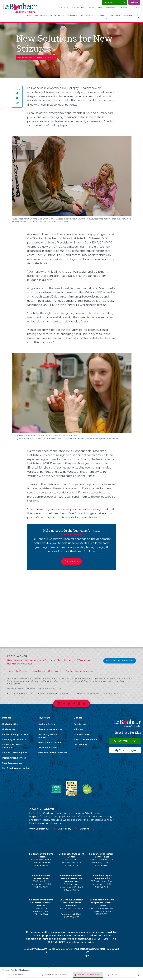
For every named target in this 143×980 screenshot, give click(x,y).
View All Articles (73, 635)
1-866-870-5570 (71, 890)
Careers (137, 8)
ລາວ (91, 949)
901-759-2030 (102, 887)
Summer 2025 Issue (45, 58)
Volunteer (79, 729)
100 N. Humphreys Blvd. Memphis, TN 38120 (102, 861)
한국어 (88, 952)
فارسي (51, 949)
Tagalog (110, 949)
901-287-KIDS (125, 741)
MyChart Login (125, 750)
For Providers (78, 8)
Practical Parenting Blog (15, 753)
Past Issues (39, 671)
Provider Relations (47, 748)
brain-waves (25, 58)
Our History (64, 829)
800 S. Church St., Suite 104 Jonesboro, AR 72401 (71, 911)
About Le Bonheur (45, 660)
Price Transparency (12, 763)
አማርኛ (36, 949)
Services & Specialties (35, 16)
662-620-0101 (102, 914)
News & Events (95, 8)
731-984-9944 (41, 914)
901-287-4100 (41, 887)
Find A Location (10, 724)
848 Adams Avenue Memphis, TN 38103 (41, 861)
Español (28, 949)
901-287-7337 (102, 866)
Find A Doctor (57, 16)
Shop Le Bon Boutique (85, 740)
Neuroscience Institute (20, 660)
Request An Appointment (15, 734)
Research (111, 8)
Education (124, 8)
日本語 (86, 952)
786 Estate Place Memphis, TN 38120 (41, 883)
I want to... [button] (108, 2)
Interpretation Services (14, 758)
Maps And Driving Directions (53, 753)
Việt (117, 949)
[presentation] (137, 611)
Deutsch (69, 949)
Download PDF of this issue (120, 661)
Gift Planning (80, 745)
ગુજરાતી (77, 949)
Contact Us (63, 8)
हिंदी (83, 949)
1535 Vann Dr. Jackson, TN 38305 (41, 910)
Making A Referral (47, 724)
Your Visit (91, 16)
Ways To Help (106, 16)
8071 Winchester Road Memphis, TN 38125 (102, 883)
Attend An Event (82, 734)
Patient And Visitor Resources (12, 746)
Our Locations (76, 16)
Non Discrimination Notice (16, 768)
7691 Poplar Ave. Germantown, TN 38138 (71, 886)
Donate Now (71, 561)
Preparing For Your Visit (14, 740)
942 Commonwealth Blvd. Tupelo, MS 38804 (102, 910)
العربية (42, 949)
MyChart (134, 2)
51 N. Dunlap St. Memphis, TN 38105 (71, 861)
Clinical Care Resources (50, 729)
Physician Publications (50, 742)
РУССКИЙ (99, 949)
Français (59, 949)
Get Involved (55, 671)
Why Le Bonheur (124, 16)
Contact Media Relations (79, 671)
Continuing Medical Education (48, 736)
